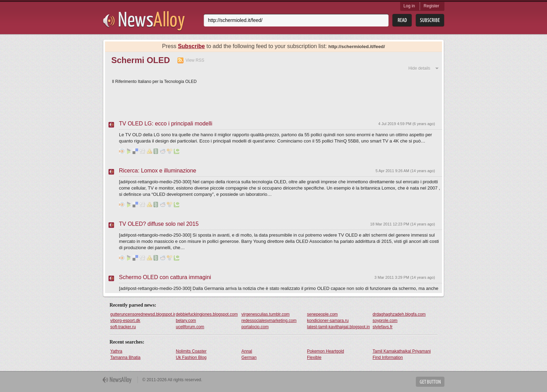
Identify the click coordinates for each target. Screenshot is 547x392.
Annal (247, 351)
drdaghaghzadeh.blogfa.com (399, 314)
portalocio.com (255, 327)
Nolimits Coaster (191, 351)
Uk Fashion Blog (191, 358)
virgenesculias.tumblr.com (265, 314)
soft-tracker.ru (123, 327)
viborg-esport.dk (125, 321)
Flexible (314, 358)
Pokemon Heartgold (325, 351)
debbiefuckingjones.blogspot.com (207, 314)
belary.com (186, 321)
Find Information (388, 358)
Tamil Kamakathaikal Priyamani (402, 351)
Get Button (430, 382)
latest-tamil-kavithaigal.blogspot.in (338, 327)
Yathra (116, 351)
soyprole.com (385, 321)
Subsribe (430, 20)
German (249, 358)
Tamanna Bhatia (125, 358)
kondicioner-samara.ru (328, 321)
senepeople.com (322, 314)
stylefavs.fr (383, 327)
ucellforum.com (190, 327)
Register (431, 6)
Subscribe (191, 46)
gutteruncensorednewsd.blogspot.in (143, 314)
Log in (409, 6)
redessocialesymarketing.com (269, 321)
